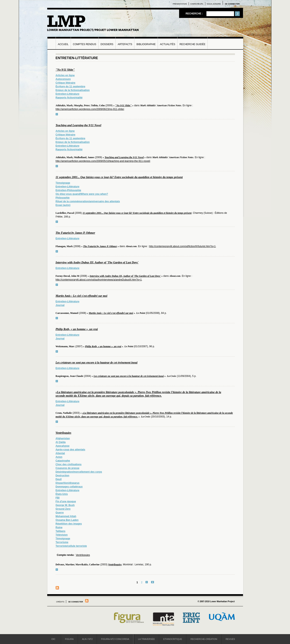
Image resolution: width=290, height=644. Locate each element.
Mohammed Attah (66, 516)
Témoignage (63, 183)
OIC (53, 639)
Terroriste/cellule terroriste (71, 546)
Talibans (61, 531)
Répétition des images (69, 524)
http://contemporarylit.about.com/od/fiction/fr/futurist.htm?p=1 (182, 246)
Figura (69, 639)
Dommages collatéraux (69, 487)
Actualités (168, 44)
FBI (58, 498)
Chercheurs (197, 4)
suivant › (147, 582)
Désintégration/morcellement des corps (79, 472)
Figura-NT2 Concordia (115, 639)
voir (57, 114)
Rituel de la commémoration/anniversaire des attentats (88, 201)
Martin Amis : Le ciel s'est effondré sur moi (82, 296)
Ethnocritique (173, 639)
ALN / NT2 (87, 639)
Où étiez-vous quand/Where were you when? (82, 194)
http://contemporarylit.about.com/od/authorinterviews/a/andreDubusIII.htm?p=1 (99, 280)
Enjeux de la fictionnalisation (73, 90)
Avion (59, 457)
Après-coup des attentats (70, 450)
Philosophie (63, 198)
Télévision (62, 535)
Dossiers (107, 44)
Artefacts (125, 44)
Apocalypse (63, 446)
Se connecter (232, 4)
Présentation (180, 4)
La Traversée (147, 639)
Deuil (59, 479)
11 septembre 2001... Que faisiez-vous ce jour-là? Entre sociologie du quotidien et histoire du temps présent (119, 177)
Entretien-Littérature (68, 94)
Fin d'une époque (66, 501)
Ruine (59, 527)
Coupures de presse (68, 468)
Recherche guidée (192, 44)
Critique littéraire (66, 83)
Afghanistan (63, 438)
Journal (60, 305)
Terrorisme (62, 542)
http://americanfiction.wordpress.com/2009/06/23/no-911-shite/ (90, 109)
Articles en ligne (65, 75)
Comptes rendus (85, 44)
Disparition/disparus (68, 483)
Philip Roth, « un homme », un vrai (77, 329)
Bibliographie (146, 44)
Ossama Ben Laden (67, 520)
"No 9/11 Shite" (65, 70)
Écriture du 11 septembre (70, 86)
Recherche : (194, 14)
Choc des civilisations (69, 464)
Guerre (60, 513)
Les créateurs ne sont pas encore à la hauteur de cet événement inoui (97, 363)
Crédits (60, 602)
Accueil (63, 44)
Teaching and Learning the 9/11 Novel (79, 125)
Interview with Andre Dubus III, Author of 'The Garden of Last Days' (97, 262)
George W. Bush (65, 505)
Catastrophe (63, 461)
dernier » (153, 582)
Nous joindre (214, 4)
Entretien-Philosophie (68, 190)
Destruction (63, 476)
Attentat (60, 453)
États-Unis (62, 494)
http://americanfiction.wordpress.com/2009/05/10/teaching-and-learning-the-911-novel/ (103, 161)
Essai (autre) (63, 205)
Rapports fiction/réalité (69, 98)
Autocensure (63, 79)
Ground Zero (63, 509)
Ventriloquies (63, 433)
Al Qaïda (61, 442)
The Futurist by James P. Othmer (75, 233)
